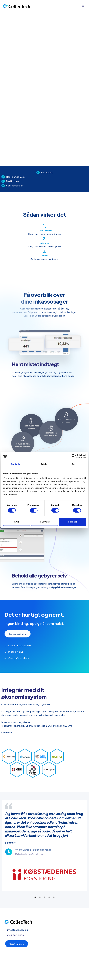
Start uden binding (18, 634)
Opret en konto (17, 944)
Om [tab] (73, 464)
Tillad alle (72, 522)
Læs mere (7, 732)
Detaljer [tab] (44, 464)
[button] (83, 6)
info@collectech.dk (18, 930)
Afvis (17, 522)
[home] (16, 6)
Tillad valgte (44, 522)
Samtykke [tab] (16, 464)
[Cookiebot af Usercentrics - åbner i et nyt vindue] (74, 456)
